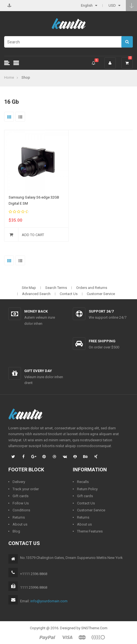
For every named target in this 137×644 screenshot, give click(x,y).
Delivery (19, 482)
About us (20, 524)
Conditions (21, 510)
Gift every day (38, 371)
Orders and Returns (92, 288)
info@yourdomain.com (49, 601)
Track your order (26, 489)
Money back (36, 311)
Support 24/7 (101, 311)
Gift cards (21, 496)
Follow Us (21, 503)
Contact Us (69, 294)
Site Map (29, 288)
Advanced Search (36, 294)
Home (9, 77)
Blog (16, 531)
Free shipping (102, 341)
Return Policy (87, 489)
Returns (19, 517)
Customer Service (101, 294)
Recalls (83, 482)
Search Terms (56, 288)
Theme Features (90, 531)
